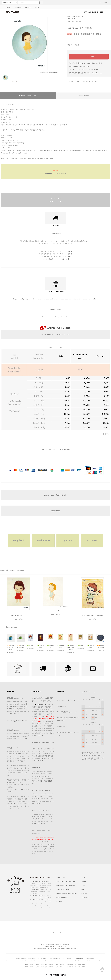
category (16, 7)
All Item (74, 19)
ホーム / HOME (61, 877)
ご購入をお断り (81, 959)
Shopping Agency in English (56, 173)
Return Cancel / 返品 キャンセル (55, 495)
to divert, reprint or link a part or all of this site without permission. (59, 948)
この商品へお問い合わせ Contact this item (82, 81)
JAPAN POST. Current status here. (58, 334)
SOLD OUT (89, 57)
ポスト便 (12, 125)
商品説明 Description (28, 96)
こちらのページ (15, 804)
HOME (68, 16)
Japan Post (41, 819)
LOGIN (83, 885)
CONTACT (84, 893)
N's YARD (59, 901)
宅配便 (70, 254)
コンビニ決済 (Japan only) (67, 712)
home (8, 7)
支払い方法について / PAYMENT (66, 881)
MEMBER (84, 881)
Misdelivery (11, 721)
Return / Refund (22, 721)
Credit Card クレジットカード (68, 700)
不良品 (12, 706)
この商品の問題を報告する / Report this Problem (85, 73)
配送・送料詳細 (97, 63)
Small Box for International (49, 150)
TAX (36, 824)
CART (83, 889)
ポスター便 (68, 256)
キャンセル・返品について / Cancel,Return (83, 70)
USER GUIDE (55, 511)
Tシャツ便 (66, 259)
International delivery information (55, 317)
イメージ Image (83, 96)
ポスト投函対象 (77, 21)
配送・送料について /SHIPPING (66, 885)
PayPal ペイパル (63, 726)
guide (36, 7)
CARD (74, 16)
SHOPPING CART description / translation (56, 449)
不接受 (26, 965)
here (96, 299)
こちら (12, 709)
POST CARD (81, 16)
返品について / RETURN (63, 889)
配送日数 (41, 735)
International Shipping (81, 66)
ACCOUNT (84, 877)
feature (26, 7)
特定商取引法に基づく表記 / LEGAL (67, 893)
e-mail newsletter (62, 897)
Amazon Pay (62, 706)
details (38, 803)
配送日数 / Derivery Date (82, 63)
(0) (105, 2)
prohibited (22, 961)
